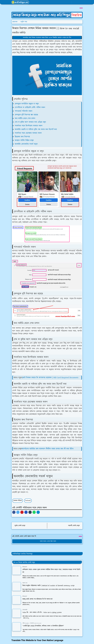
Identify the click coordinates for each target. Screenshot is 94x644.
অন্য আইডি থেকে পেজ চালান (25, 118)
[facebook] (63, 2)
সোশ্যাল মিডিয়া (18, 501)
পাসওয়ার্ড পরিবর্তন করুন (24, 111)
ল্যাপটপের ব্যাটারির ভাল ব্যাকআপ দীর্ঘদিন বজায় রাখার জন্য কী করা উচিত (48, 449)
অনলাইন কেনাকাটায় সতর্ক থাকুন (26, 144)
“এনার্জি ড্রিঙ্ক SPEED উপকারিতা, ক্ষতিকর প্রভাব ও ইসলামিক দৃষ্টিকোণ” (43, 626)
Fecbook (28, 501)
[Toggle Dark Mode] (74, 2)
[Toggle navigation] (81, 2)
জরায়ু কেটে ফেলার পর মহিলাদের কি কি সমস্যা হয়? (38, 599)
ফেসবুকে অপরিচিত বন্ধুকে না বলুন (27, 104)
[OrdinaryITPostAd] (47, 15)
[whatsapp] (66, 2)
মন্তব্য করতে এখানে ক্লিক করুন (47, 541)
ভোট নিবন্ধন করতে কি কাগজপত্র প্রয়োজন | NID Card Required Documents (50, 378)
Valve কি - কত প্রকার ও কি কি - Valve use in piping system (42, 612)
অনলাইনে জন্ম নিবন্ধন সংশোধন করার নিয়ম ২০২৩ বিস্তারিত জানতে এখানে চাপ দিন (47, 38)
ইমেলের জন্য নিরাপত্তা (22, 137)
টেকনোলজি (25, 610)
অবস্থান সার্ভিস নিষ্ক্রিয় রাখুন (24, 140)
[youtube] (69, 2)
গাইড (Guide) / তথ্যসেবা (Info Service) (32, 623)
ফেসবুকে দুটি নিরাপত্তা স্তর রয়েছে (26, 115)
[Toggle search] (77, 2)
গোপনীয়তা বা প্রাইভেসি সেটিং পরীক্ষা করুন (30, 107)
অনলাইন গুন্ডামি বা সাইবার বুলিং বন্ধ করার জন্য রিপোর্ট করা (36, 129)
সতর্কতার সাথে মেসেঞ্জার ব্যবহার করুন (28, 133)
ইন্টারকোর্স (25, 567)
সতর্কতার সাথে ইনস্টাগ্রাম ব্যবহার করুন (29, 126)
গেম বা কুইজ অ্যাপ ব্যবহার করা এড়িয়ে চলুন (30, 122)
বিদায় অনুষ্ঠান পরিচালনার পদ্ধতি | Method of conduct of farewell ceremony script (48, 586)
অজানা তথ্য (25, 583)
